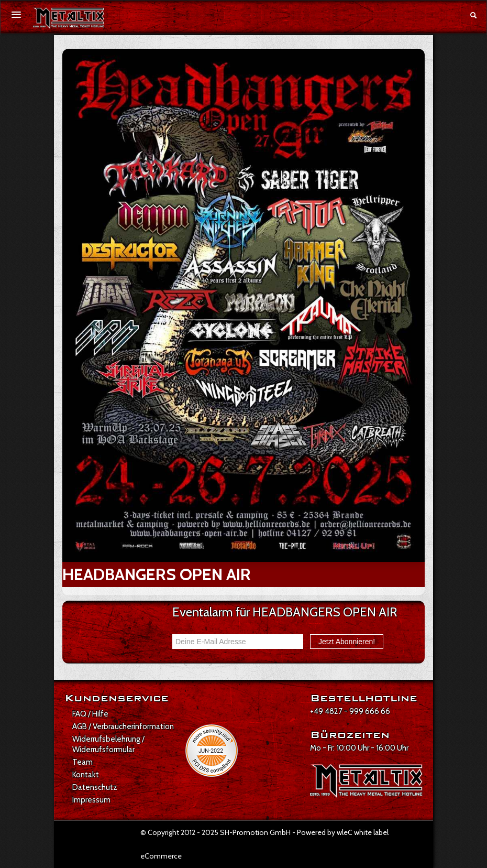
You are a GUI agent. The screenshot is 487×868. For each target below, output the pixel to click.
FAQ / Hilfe (90, 714)
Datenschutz (95, 787)
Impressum (91, 800)
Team (82, 762)
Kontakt (86, 775)
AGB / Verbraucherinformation (123, 726)
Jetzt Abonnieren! (347, 642)
